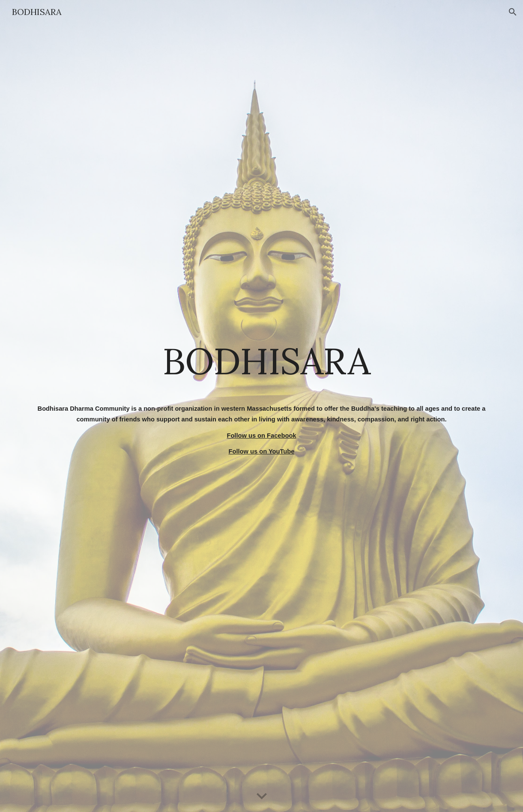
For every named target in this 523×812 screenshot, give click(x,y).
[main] (261, 361)
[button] (513, 12)
